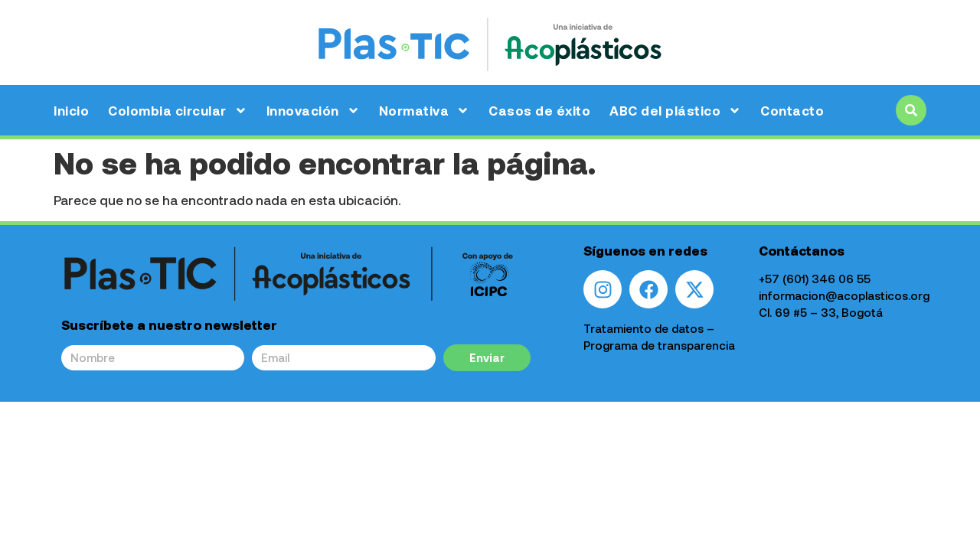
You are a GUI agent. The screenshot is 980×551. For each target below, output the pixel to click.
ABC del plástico (675, 111)
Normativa (425, 111)
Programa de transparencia (659, 345)
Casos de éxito (539, 110)
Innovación (313, 111)
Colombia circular (178, 111)
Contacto (792, 110)
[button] (911, 110)
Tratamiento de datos (644, 328)
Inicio (71, 110)
